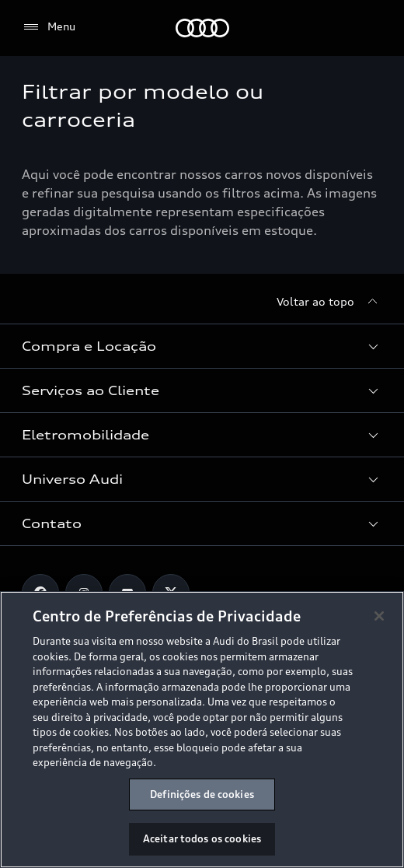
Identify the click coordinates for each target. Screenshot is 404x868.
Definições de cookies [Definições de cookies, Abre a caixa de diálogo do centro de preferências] (202, 794)
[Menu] (49, 27)
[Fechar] (379, 616)
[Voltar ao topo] (329, 302)
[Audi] (202, 28)
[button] (202, 346)
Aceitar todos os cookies (202, 838)
